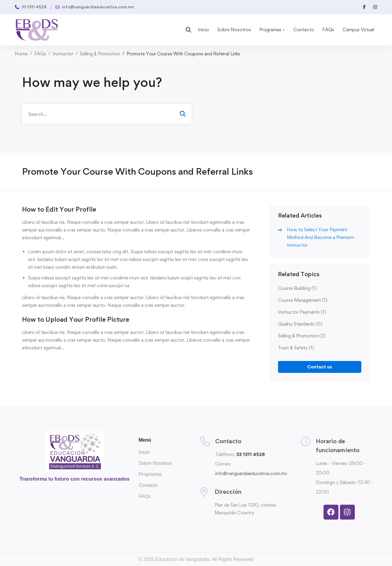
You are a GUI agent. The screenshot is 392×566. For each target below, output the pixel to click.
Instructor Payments (302, 312)
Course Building (297, 288)
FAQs (40, 54)
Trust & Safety (296, 348)
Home (21, 54)
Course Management (303, 300)
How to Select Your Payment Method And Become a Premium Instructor (320, 237)
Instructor (63, 54)
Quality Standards (300, 324)
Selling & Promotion (100, 54)
